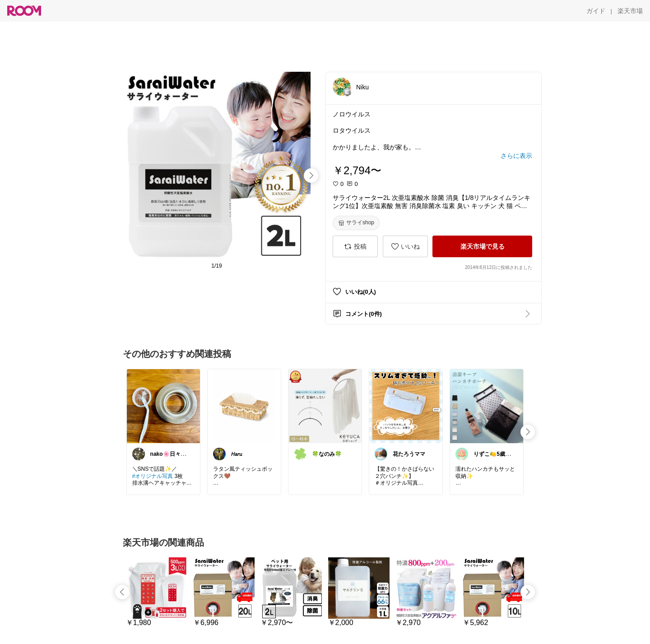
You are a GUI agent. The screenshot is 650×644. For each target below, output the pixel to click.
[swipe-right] (311, 176)
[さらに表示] (516, 156)
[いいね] (405, 246)
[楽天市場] (630, 11)
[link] (163, 406)
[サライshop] (356, 223)
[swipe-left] (122, 592)
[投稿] (355, 246)
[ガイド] (596, 11)
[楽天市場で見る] (482, 246)
